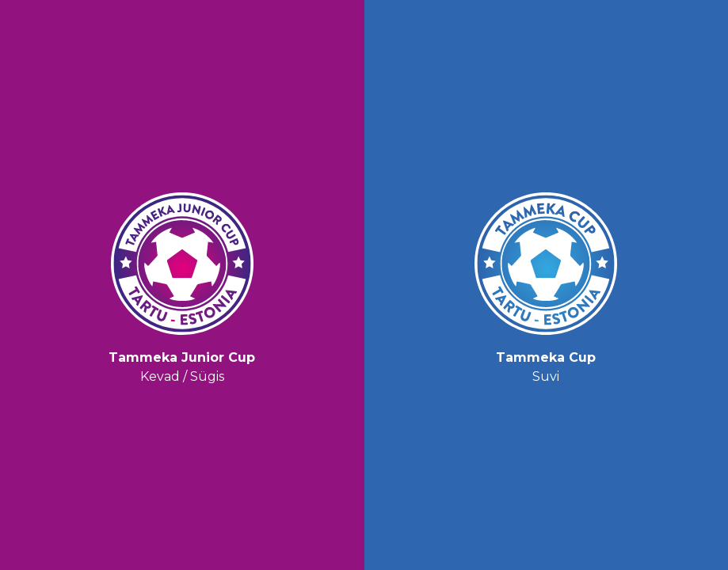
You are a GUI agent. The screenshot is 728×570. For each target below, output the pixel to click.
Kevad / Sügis (182, 284)
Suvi (546, 284)
